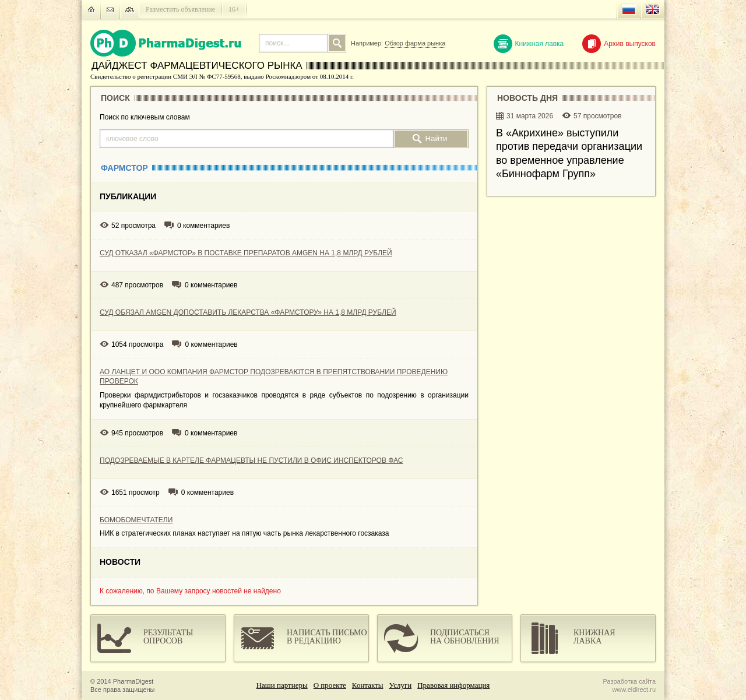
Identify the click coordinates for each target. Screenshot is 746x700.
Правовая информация (453, 685)
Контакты (368, 685)
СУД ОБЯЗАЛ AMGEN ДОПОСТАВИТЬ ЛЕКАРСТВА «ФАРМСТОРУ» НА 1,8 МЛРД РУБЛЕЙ (248, 312)
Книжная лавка (529, 44)
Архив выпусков (619, 44)
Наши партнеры (282, 685)
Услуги (401, 685)
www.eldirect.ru (634, 690)
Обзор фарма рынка (415, 43)
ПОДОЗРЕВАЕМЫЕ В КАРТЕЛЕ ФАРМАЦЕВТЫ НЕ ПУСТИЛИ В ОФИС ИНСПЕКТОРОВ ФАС (251, 460)
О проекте (330, 685)
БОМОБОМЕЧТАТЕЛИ (136, 520)
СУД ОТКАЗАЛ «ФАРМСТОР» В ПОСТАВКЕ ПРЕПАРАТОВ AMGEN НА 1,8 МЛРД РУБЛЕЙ (246, 253)
